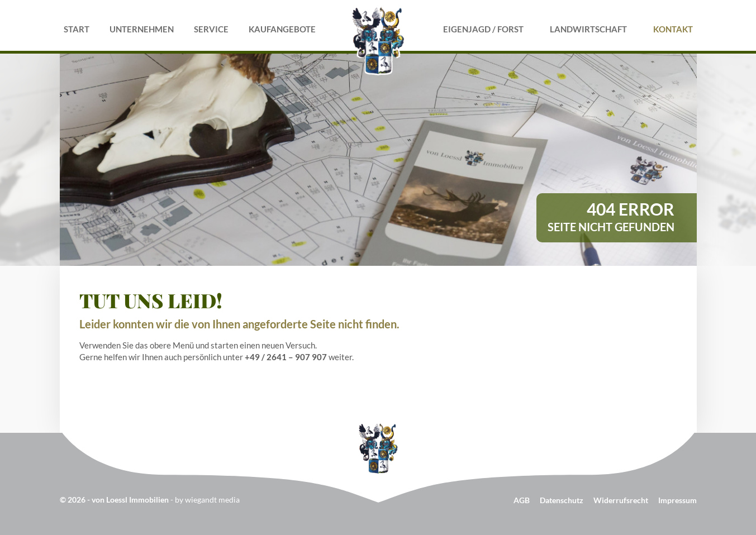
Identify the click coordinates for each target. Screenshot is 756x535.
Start (77, 29)
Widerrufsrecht (621, 500)
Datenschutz (562, 500)
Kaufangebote (282, 29)
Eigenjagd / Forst (483, 29)
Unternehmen (142, 29)
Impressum (677, 500)
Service (211, 29)
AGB (522, 500)
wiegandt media (212, 500)
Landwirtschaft (588, 29)
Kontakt (673, 29)
